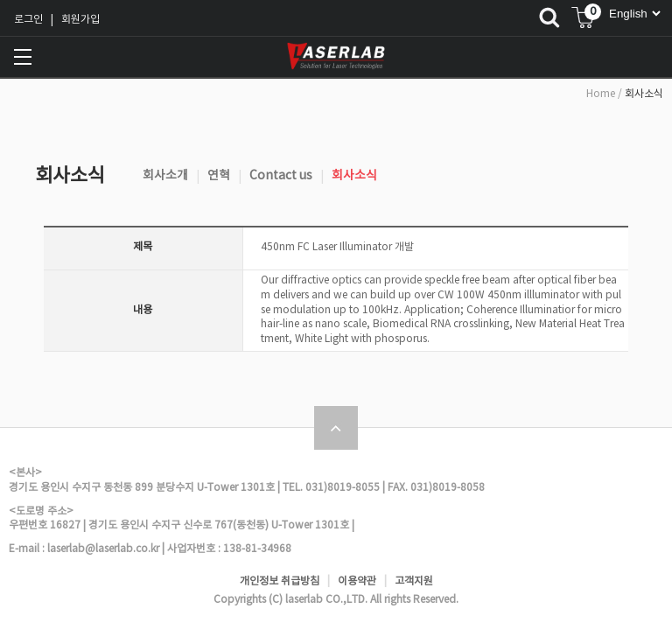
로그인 (28, 20)
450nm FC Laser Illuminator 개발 (337, 247)
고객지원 (414, 581)
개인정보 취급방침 (280, 581)
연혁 (219, 176)
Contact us (281, 176)
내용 (143, 310)
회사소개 (165, 176)
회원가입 (80, 20)
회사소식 (354, 176)
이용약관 (357, 581)
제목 (143, 247)
